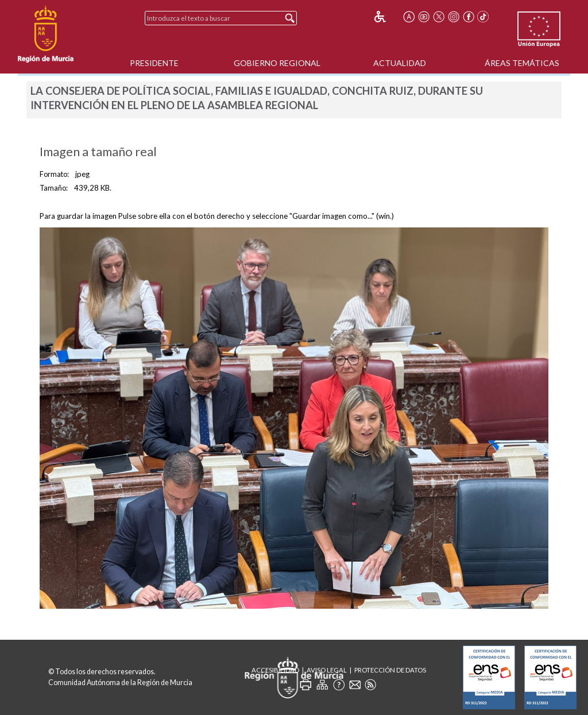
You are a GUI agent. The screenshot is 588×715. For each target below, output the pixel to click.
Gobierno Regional (277, 63)
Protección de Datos (390, 670)
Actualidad (400, 63)
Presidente (154, 63)
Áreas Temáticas (522, 63)
